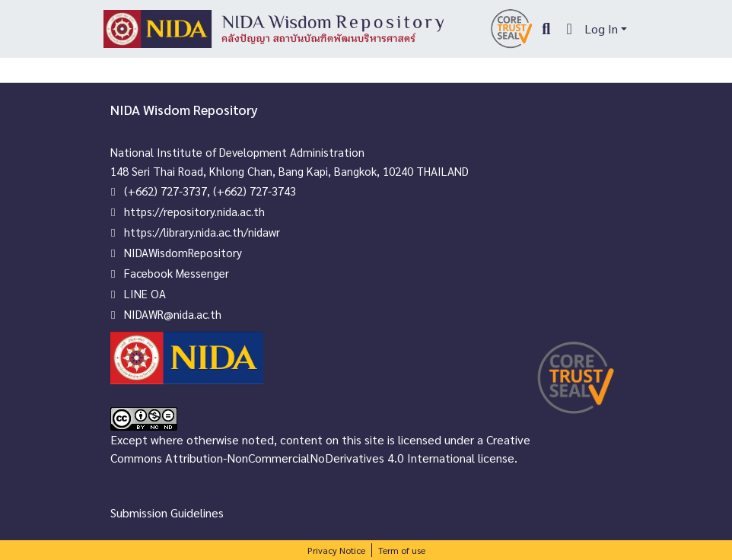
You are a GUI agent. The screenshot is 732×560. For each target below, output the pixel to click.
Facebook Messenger (177, 273)
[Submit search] (546, 29)
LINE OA (145, 293)
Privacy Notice (336, 550)
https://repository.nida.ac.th (194, 211)
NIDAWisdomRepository (183, 252)
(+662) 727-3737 (165, 191)
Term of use (402, 550)
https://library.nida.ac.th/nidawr (202, 232)
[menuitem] (570, 29)
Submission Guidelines (167, 512)
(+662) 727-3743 (255, 191)
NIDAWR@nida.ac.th (173, 314)
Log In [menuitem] (601, 29)
